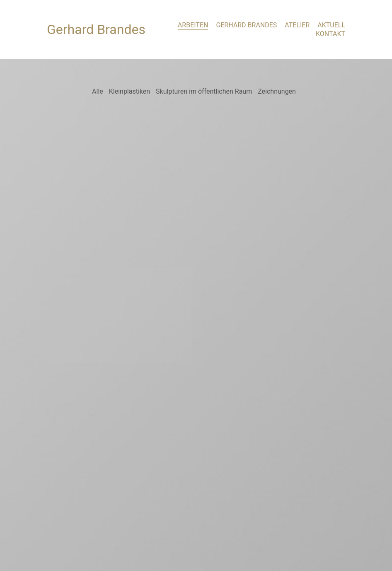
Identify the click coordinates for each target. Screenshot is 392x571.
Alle (98, 91)
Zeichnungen (277, 91)
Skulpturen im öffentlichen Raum (204, 91)
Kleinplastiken (129, 91)
